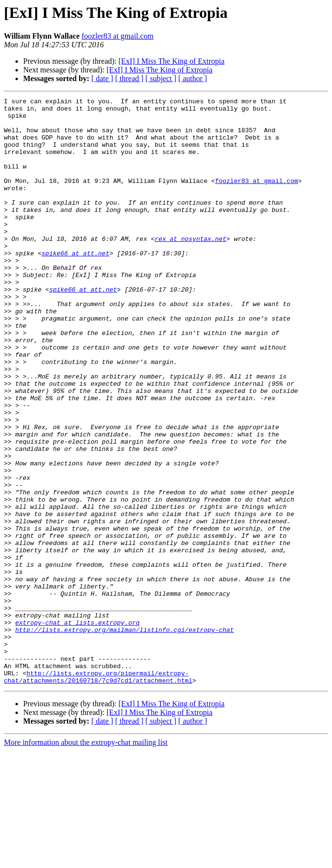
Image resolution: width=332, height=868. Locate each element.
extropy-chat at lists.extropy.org (77, 728)
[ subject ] (161, 78)
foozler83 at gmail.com (118, 36)
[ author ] (193, 78)
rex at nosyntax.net (190, 267)
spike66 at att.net (75, 285)
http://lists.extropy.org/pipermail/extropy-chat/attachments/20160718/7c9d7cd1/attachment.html (98, 793)
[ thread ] (129, 78)
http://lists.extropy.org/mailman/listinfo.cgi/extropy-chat (124, 737)
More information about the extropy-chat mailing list (86, 860)
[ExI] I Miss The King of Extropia (171, 61)
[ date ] (102, 78)
